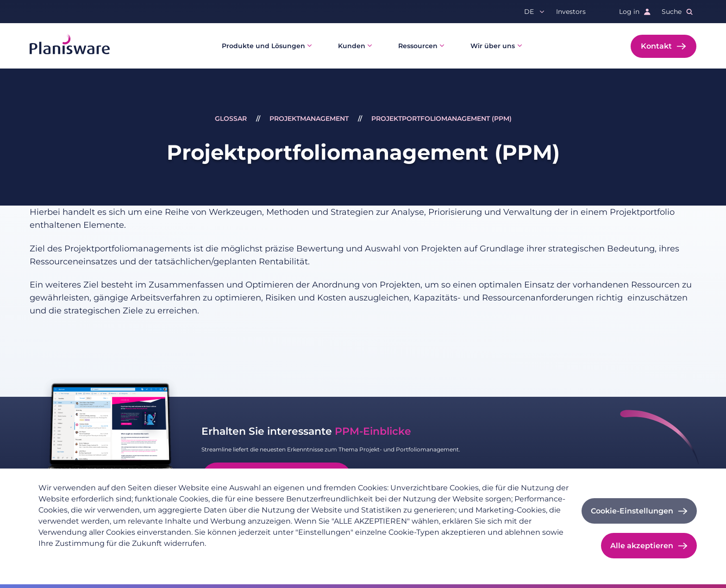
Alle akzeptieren (642, 546)
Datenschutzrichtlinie (73, 558)
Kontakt (656, 46)
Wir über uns (493, 46)
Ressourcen (418, 46)
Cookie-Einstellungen (632, 511)
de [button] (529, 12)
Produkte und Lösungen (263, 46)
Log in (629, 12)
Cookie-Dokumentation (202, 558)
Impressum (136, 558)
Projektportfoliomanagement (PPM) (441, 119)
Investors (571, 12)
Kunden (352, 46)
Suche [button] (672, 12)
